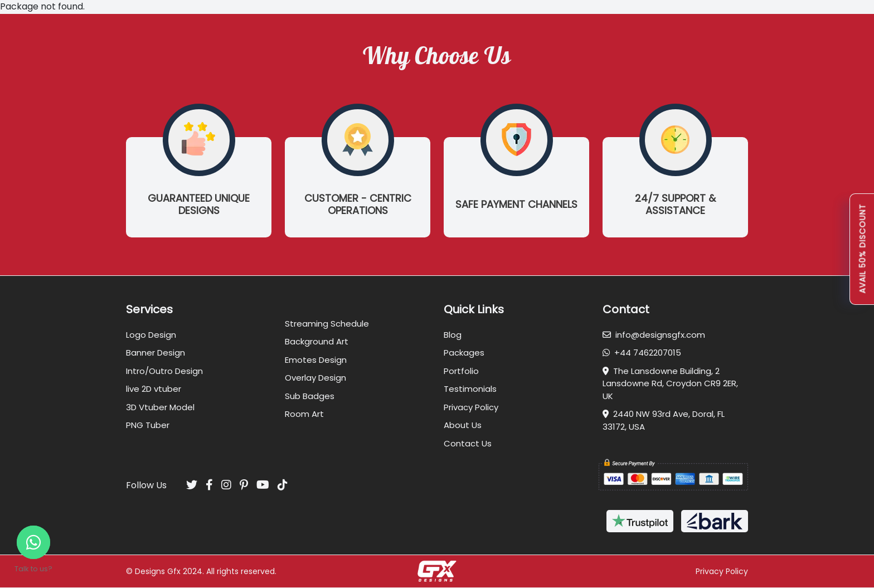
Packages (464, 353)
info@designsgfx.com (654, 335)
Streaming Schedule (327, 324)
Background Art (317, 341)
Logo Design (151, 335)
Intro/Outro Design (164, 371)
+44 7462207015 (642, 353)
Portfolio (461, 371)
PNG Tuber (148, 425)
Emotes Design (316, 360)
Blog (453, 335)
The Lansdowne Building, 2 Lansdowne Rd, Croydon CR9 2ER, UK (670, 383)
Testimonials (470, 389)
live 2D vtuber (154, 389)
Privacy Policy (471, 407)
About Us (463, 425)
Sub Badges (310, 396)
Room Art (304, 414)
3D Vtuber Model (160, 407)
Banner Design (156, 353)
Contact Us (468, 443)
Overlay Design (315, 378)
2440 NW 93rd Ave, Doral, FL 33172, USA (664, 420)
